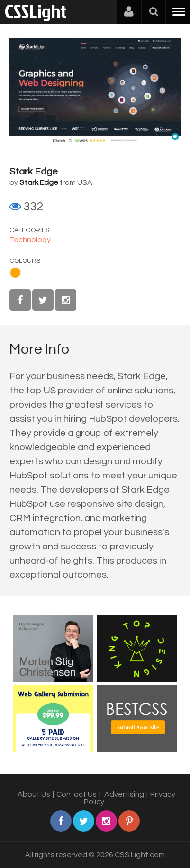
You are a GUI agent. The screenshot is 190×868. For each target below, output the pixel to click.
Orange (15, 273)
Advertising (124, 794)
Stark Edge (34, 172)
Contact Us (77, 794)
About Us (34, 794)
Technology (30, 240)
